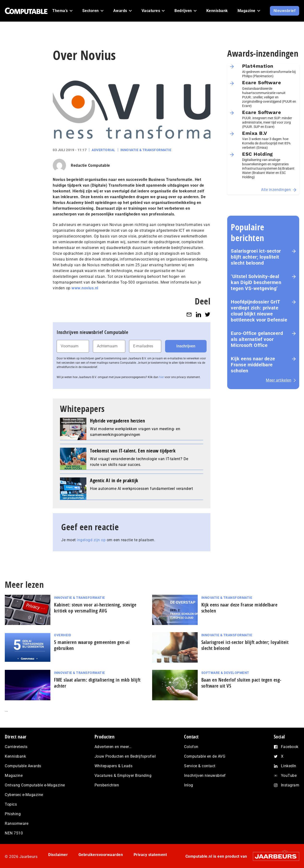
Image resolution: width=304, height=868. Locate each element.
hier (161, 377)
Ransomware (17, 823)
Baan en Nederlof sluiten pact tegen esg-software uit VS (241, 683)
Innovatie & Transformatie (146, 150)
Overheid (63, 635)
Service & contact (200, 766)
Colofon (191, 747)
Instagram (290, 785)
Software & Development (225, 673)
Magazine (14, 776)
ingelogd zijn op (91, 540)
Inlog (189, 785)
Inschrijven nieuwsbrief (205, 776)
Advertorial (104, 150)
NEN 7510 (14, 833)
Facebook (290, 747)
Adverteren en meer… (113, 747)
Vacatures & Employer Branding (123, 776)
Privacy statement (150, 855)
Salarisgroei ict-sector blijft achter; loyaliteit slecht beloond (256, 257)
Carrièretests (16, 747)
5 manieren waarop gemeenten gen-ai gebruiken (92, 645)
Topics (11, 804)
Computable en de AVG (205, 756)
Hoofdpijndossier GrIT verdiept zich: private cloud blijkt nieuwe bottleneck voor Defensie (259, 311)
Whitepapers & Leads (114, 766)
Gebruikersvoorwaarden (101, 855)
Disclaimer (58, 855)
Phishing (13, 814)
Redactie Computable (90, 165)
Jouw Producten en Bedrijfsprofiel (125, 756)
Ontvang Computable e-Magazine (35, 785)
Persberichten (107, 785)
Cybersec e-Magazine (24, 795)
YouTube (289, 776)
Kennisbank (15, 756)
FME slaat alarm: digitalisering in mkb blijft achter (97, 683)
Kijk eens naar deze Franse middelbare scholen (253, 365)
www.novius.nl (85, 288)
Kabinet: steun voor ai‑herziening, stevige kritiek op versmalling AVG (95, 608)
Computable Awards (23, 766)
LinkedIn (289, 766)
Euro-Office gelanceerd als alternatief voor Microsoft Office (257, 339)
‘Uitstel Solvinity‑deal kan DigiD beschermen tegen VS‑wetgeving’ (256, 282)
